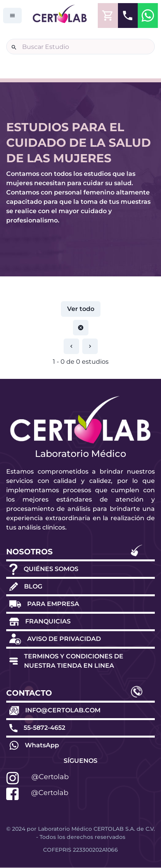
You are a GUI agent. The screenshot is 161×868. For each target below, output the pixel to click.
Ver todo (81, 309)
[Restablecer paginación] (81, 328)
